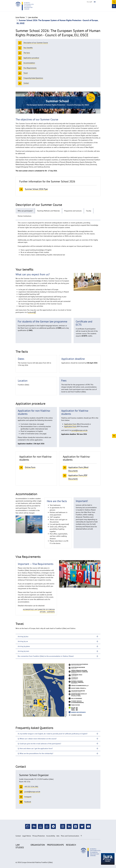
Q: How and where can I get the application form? (35, 748)
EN (95, 2)
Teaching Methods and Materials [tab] (48, 211)
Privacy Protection (39, 836)
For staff (89, 2)
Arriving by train (23, 651)
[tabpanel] (58, 239)
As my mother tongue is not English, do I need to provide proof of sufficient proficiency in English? (53, 734)
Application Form (70, 424)
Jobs (58, 836)
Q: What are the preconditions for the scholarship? (35, 753)
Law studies (33, 17)
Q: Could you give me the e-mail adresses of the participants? (39, 744)
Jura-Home (20, 17)
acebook (31, 312)
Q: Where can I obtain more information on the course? (37, 739)
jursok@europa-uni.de (79, 430)
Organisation (38, 845)
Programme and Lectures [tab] (73, 211)
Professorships (55, 845)
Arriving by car (23, 641)
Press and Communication (70, 836)
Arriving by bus (23, 636)
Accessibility (51, 836)
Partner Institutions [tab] (25, 216)
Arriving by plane (24, 646)
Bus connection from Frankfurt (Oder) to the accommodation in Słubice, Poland (46, 656)
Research (71, 845)
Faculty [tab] (89, 211)
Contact (18, 836)
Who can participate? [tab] (25, 211)
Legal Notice (27, 836)
